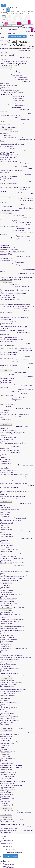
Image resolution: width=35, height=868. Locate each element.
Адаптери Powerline (15, 236)
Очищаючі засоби (14, 401)
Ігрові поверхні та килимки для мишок (16, 170)
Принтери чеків (6, 382)
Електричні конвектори (8, 598)
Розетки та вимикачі (7, 787)
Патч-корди (4, 246)
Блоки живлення (12, 98)
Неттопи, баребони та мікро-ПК (12, 137)
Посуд (2, 771)
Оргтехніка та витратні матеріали (14, 368)
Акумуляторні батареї (17, 199)
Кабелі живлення (13, 100)
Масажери (4, 700)
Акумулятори (5, 493)
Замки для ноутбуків (7, 56)
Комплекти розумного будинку (11, 742)
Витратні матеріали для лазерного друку (15, 414)
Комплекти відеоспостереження (12, 765)
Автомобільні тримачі (8, 821)
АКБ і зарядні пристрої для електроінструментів (17, 657)
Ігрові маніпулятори (7, 336)
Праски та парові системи (9, 549)
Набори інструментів (7, 637)
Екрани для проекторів (8, 471)
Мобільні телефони (14, 286)
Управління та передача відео (11, 767)
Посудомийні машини (8, 511)
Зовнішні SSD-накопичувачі (10, 154)
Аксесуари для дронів (8, 354)
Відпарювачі (4, 547)
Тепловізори (4, 724)
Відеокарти (9, 74)
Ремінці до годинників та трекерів (12, 330)
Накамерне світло (6, 459)
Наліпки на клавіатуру (8, 54)
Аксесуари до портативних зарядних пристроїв (17, 306)
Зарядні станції (5, 802)
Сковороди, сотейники (8, 774)
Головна (3, 836)
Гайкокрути (4, 618)
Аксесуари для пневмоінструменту (13, 627)
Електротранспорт (7, 686)
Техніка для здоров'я (7, 695)
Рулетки (3, 632)
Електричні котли (6, 605)
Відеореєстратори (7, 764)
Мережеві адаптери (15, 228)
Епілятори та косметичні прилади (12, 562)
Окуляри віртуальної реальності (15, 357)
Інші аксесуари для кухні (9, 783)
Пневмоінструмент (7, 625)
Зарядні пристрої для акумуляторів (13, 497)
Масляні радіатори (7, 602)
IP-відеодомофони (7, 736)
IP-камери (4, 760)
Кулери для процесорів (8, 85)
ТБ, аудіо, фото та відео (10, 422)
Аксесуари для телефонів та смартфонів (15, 289)
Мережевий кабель (7, 258)
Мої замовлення (17, 848)
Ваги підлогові (5, 699)
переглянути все (6, 94)
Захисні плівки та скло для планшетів (13, 61)
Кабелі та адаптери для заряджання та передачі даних (17, 317)
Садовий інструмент (7, 672)
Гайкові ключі (5, 643)
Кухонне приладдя (7, 778)
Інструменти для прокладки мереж (13, 251)
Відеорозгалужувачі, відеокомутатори (14, 483)
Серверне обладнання (17, 139)
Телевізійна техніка (15, 426)
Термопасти (5, 87)
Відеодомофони (6, 738)
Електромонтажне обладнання (11, 785)
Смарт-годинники (7, 323)
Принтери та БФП (14, 373)
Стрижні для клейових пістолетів (12, 656)
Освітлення (4, 747)
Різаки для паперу (14, 397)
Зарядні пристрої (13, 308)
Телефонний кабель (7, 260)
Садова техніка (6, 666)
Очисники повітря (6, 591)
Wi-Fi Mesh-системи (15, 223)
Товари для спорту (7, 681)
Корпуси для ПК (12, 96)
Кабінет (17, 860)
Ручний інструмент (7, 636)
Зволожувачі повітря (7, 593)
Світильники (4, 755)
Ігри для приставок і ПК (8, 341)
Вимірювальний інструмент (10, 628)
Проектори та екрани (17, 465)
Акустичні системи (7, 439)
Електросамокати (7, 688)
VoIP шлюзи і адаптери (17, 273)
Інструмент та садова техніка (12, 607)
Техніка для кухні (13, 518)
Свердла (3, 654)
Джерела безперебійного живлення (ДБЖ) (16, 186)
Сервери (3, 141)
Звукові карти (10, 108)
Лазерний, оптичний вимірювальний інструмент (17, 630)
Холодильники (5, 507)
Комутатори (10, 221)
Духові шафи (4, 514)
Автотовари (6, 815)
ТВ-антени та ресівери (8, 430)
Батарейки (4, 495)
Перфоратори (5, 616)
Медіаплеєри (5, 449)
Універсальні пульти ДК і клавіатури (13, 432)
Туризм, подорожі (6, 715)
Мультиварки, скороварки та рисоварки (14, 522)
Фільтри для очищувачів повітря (11, 594)
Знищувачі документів (16, 389)
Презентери (4, 469)
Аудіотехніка (10, 434)
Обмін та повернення (8, 842)
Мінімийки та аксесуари (9, 665)
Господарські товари (8, 798)
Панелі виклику (5, 740)
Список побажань (17, 856)
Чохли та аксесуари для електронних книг (15, 349)
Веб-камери (4, 172)
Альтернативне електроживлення (12, 800)
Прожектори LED (6, 756)
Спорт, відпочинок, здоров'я (11, 676)
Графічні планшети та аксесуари (16, 175)
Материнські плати (15, 72)
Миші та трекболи (14, 167)
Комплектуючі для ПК (9, 65)
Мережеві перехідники (17, 208)
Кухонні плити (5, 513)
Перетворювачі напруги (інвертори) (13, 825)
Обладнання (5, 634)
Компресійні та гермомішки (10, 720)
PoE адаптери (11, 264)
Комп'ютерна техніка (9, 127)
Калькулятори (11, 399)
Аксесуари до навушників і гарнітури (13, 443)
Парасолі (3, 711)
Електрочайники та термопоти (11, 520)
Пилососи (4, 542)
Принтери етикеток (7, 380)
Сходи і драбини (6, 663)
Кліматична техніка (8, 581)
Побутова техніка (8, 499)
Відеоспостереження (8, 758)
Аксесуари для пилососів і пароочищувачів (15, 575)
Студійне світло (6, 461)
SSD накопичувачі (14, 78)
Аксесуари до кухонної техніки (11, 578)
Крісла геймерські (6, 793)
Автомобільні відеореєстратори (12, 819)
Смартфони (9, 284)
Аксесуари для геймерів (9, 338)
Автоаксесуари (6, 832)
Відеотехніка (10, 447)
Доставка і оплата (7, 840)
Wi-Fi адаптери (12, 230)
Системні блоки (6, 135)
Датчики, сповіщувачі (8, 744)
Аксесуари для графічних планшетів (13, 180)
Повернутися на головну (17, 37)
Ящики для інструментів (8, 639)
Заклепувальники (6, 645)
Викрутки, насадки (7, 641)
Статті (2, 844)
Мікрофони (4, 441)
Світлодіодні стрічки (7, 751)
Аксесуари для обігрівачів (9, 603)
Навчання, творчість (15, 812)
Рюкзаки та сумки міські (8, 708)
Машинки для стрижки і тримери (12, 558)
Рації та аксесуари (14, 360)
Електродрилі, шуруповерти (10, 614)
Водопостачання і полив (9, 674)
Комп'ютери (10, 132)
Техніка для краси (14, 553)
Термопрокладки (6, 89)
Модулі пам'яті (11, 76)
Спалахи (3, 458)
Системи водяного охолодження (12, 93)
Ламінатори (10, 391)
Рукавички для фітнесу (8, 684)
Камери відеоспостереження (10, 762)
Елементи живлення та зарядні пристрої (15, 490)
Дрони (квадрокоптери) (9, 352)
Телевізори (4, 428)
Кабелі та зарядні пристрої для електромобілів (17, 830)
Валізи (2, 709)
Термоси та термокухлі (8, 773)
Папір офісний (5, 410)
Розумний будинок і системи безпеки (17, 734)
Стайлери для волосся (8, 557)
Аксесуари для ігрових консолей (12, 339)
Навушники (4, 436)
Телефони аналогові (7, 405)
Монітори (8, 148)
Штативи (3, 454)
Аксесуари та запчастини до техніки (13, 577)
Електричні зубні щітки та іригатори (13, 697)
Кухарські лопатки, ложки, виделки (12, 782)
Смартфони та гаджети (10, 280)
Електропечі (5, 527)
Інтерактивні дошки (15, 476)
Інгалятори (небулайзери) (9, 702)
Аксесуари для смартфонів (10, 299)
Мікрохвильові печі (6, 524)
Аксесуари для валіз (7, 713)
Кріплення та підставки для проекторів (14, 474)
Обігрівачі (3, 596)
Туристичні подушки (7, 719)
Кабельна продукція (15, 256)
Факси (5, 407)
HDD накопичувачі (14, 80)
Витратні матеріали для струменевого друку (16, 416)
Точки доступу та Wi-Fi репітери (15, 226)
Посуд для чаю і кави (7, 776)
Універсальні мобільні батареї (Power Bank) (16, 304)
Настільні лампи (6, 753)
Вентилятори (5, 589)
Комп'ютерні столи (7, 794)
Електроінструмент (7, 612)
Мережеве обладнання (10, 210)
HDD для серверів (6, 146)
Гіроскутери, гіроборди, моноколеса (13, 690)
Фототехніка (10, 452)
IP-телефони (10, 238)
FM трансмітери (6, 823)
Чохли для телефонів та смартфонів (13, 294)
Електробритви (6, 560)
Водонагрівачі (5, 585)
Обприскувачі (5, 670)
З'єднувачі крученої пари (9, 253)
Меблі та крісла (6, 791)
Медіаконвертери (14, 262)
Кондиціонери (5, 587)
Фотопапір (4, 412)
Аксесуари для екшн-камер (10, 450)
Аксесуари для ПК (14, 117)
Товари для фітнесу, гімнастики (11, 682)
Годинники (8, 321)
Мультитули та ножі (7, 722)
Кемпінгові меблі (6, 796)
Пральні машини (6, 535)
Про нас (3, 838)
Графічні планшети (7, 178)
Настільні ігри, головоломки (10, 810)
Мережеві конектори (7, 247)
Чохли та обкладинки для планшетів (13, 63)
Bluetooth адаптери (16, 240)
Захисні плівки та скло (8, 295)
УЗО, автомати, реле (7, 789)
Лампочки (4, 749)
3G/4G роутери (13, 215)
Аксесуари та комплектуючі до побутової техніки (17, 571)
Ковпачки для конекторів (9, 249)
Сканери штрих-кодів (8, 384)
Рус (4, 864)
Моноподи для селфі (7, 297)
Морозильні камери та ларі (10, 509)
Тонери (3, 418)
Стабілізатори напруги (17, 193)
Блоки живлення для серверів (10, 143)
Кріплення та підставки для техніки (17, 486)
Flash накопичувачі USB (8, 158)
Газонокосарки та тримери (10, 668)
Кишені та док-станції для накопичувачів (15, 103)
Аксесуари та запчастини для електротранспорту (11, 692)
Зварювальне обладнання (9, 621)
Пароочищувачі (6, 544)
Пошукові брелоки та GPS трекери (17, 365)
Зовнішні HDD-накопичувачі (10, 156)
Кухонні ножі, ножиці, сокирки (10, 780)
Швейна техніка (12, 566)
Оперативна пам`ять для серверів (12, 145)
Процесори (9, 70)
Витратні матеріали (15, 409)
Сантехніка (4, 803)
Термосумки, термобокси (9, 717)
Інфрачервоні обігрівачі (8, 600)
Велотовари (4, 726)
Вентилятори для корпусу (9, 91)
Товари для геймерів (15, 332)
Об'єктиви (4, 456)
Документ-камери (7, 472)
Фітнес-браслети (6, 325)
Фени (2, 555)
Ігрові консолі (5, 334)
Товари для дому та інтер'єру (12, 728)
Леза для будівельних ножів (10, 659)
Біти (1, 652)
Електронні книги (6, 347)
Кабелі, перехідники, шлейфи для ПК (16, 114)
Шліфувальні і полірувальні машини (12, 619)
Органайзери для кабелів (9, 292)
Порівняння (17, 852)
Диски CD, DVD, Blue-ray (9, 161)
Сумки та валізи (6, 706)
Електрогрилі (5, 525)
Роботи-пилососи (6, 546)
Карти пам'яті (5, 159)
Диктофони (9, 362)
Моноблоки (4, 134)
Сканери (7, 374)
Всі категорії (6, 68)
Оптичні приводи (13, 106)
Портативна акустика (8, 438)
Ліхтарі (3, 704)
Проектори (4, 467)
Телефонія (8, 403)
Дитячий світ (6, 806)
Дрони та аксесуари (16, 351)
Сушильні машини (6, 536)
